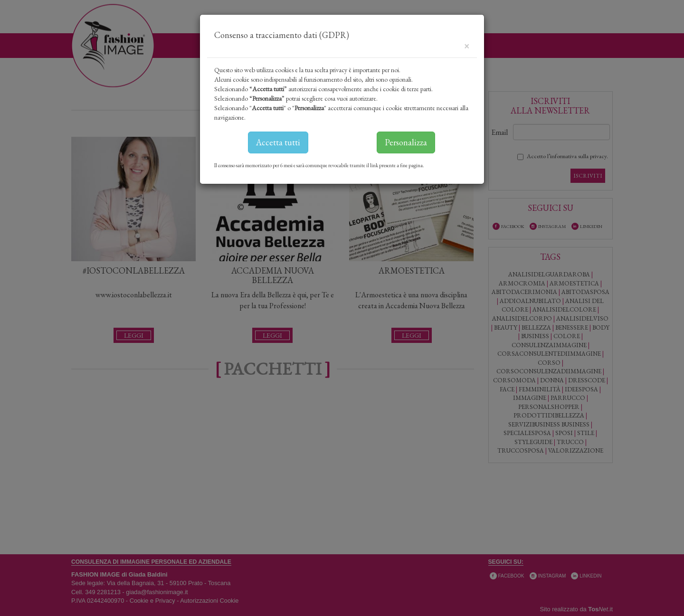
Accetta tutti (278, 142)
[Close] (467, 45)
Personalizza (406, 142)
